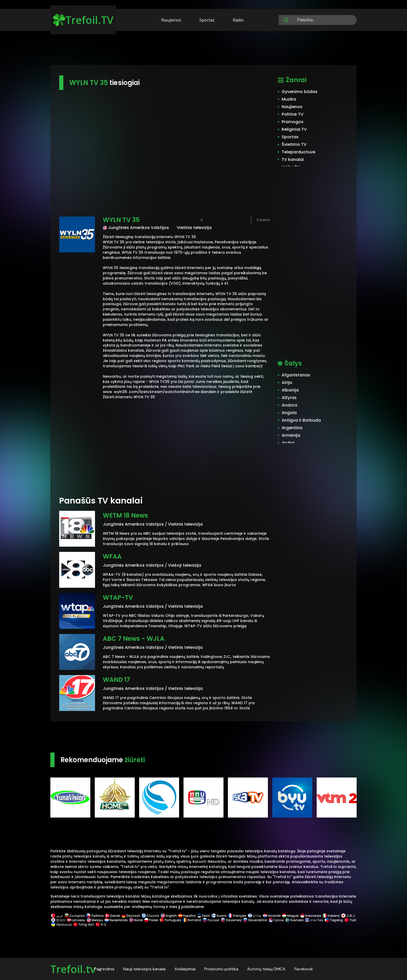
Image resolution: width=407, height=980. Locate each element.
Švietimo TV (294, 144)
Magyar (290, 916)
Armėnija (291, 435)
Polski (151, 920)
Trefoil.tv (73, 969)
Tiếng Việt (84, 925)
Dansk (113, 916)
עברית (255, 916)
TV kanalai (293, 159)
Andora (289, 405)
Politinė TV (293, 114)
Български (75, 916)
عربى (57, 916)
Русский (211, 920)
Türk (350, 920)
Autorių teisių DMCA (266, 969)
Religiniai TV (294, 129)
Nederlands (116, 920)
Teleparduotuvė (299, 152)
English (169, 916)
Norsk (136, 920)
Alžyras (289, 398)
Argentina (292, 428)
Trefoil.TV (83, 20)
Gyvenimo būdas (300, 92)
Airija (287, 383)
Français (237, 916)
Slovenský (231, 920)
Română (192, 920)
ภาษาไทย (314, 920)
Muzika (289, 99)
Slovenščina (255, 920)
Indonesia (311, 916)
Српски (276, 920)
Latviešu (76, 920)
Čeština (95, 916)
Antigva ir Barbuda (301, 420)
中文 (101, 925)
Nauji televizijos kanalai (144, 969)
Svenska (294, 920)
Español (187, 916)
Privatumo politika (221, 969)
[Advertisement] (203, 49)
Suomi (219, 916)
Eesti (204, 916)
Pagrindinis (104, 969)
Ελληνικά (150, 916)
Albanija (290, 390)
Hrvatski (272, 916)
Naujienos (171, 20)
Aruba (288, 443)
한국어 (58, 920)
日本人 (348, 916)
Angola (289, 413)
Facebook (304, 969)
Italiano (331, 916)
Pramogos (293, 122)
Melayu (95, 920)
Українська (61, 925)
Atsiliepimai (185, 969)
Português (170, 920)
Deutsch (131, 916)
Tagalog (334, 920)
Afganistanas (296, 375)
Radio (238, 20)
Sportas (207, 20)
